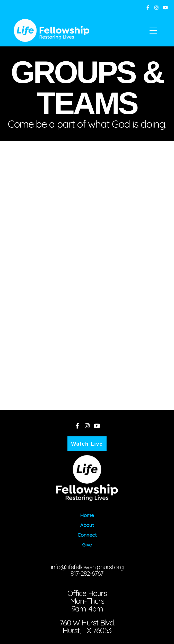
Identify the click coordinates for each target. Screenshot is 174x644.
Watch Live (87, 444)
